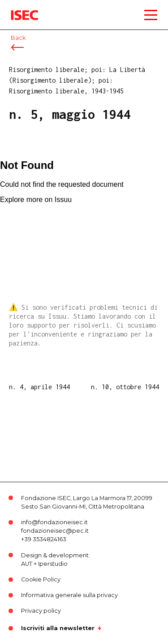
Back (18, 38)
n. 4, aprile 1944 (39, 387)
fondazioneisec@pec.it (55, 531)
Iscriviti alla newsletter (58, 628)
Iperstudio (53, 564)
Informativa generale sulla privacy (69, 595)
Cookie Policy (41, 579)
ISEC (18, 9)
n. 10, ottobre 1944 (125, 387)
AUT (27, 564)
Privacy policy (41, 611)
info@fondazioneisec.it (54, 522)
